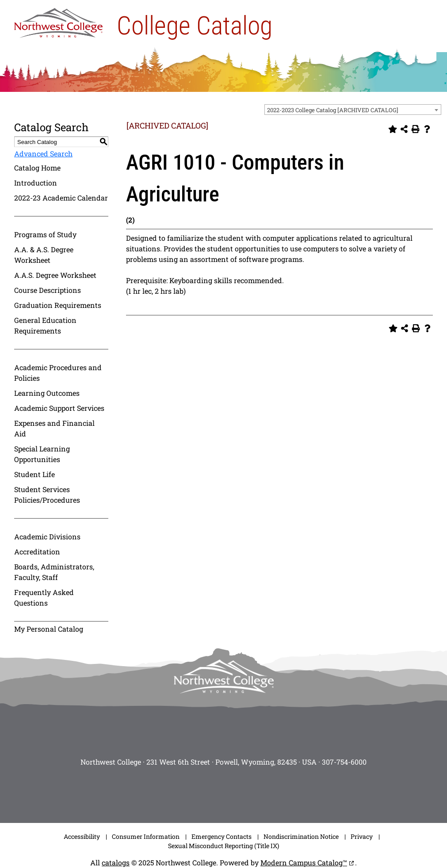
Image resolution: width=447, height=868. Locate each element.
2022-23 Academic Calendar (61, 198)
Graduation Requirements (58, 305)
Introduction (36, 183)
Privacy (362, 836)
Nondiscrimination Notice (301, 836)
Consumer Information (146, 836)
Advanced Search (43, 154)
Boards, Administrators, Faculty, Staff (54, 572)
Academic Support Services (59, 408)
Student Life (34, 474)
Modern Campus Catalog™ (304, 862)
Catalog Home (37, 168)
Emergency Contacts (222, 836)
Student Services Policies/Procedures (47, 495)
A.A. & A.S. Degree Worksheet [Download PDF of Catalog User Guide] (44, 255)
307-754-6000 (344, 762)
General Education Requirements (45, 325)
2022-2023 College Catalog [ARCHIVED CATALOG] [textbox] (333, 110)
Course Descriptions (48, 290)
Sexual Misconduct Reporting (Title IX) (223, 846)
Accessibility (82, 836)
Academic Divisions (47, 536)
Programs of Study (45, 234)
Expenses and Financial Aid (54, 428)
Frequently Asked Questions (44, 597)
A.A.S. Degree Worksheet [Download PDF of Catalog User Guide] (55, 275)
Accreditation (37, 552)
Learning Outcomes (47, 393)
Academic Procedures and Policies (58, 373)
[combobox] (353, 110)
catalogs (116, 862)
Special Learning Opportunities (42, 454)
